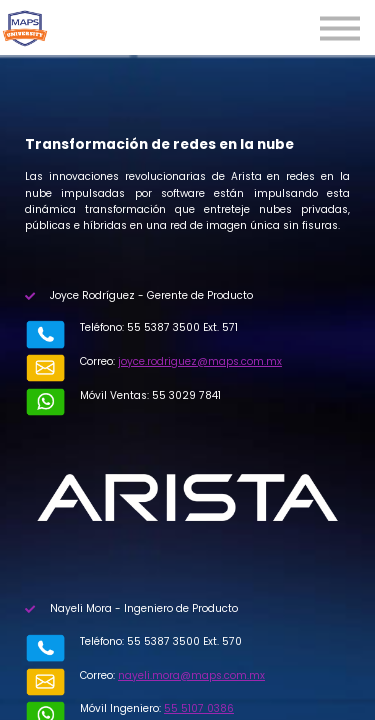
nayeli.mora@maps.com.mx (191, 675)
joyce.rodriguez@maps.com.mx (200, 361)
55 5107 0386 (199, 708)
